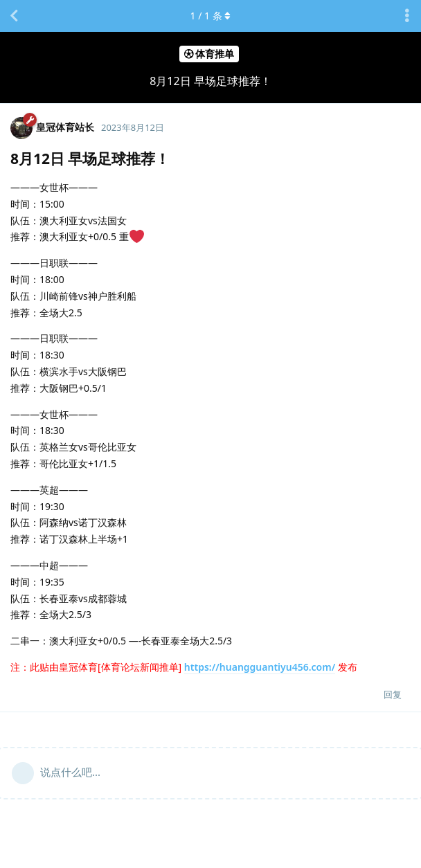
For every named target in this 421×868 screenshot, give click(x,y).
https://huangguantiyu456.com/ (260, 667)
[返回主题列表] (14, 16)
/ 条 (211, 16)
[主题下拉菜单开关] (407, 16)
